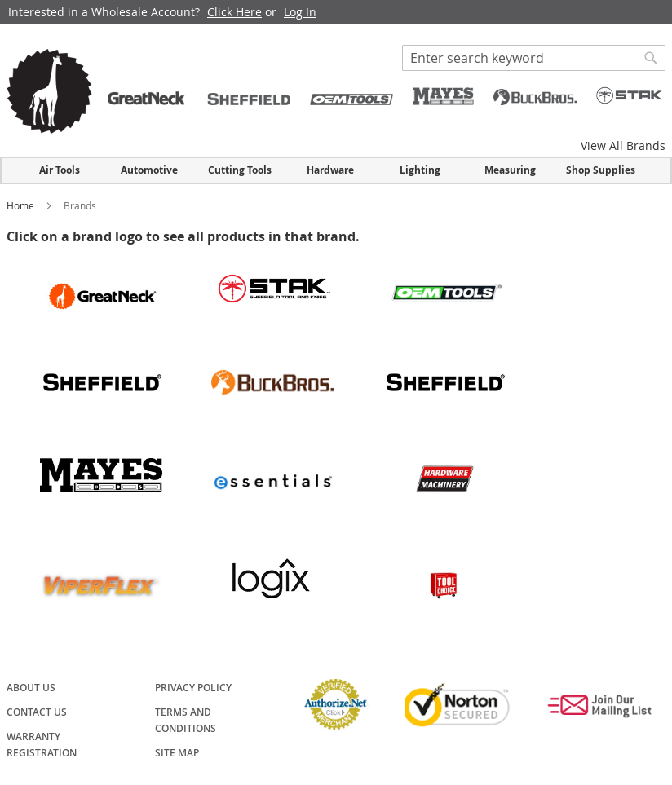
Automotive (149, 170)
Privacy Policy (193, 688)
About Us (31, 688)
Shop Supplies (601, 170)
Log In (300, 12)
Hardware (330, 170)
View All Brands (623, 146)
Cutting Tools (240, 170)
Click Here (234, 12)
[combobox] (534, 58)
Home (22, 205)
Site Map (177, 753)
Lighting (420, 170)
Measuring (510, 170)
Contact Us (37, 712)
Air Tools (60, 170)
